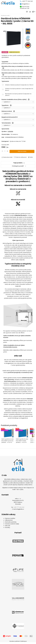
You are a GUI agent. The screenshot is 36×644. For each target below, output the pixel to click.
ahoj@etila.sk (10, 363)
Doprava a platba (10, 520)
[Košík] (34, 12)
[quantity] (5, 151)
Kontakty (8, 529)
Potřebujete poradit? (18, 166)
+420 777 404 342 (27, 1)
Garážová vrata (5, 15)
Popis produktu (18, 163)
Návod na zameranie (18, 189)
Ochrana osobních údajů (12, 526)
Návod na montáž (18, 200)
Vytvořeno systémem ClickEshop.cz (18, 643)
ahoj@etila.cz (26, 4)
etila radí (8, 528)
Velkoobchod (9, 522)
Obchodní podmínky (11, 524)
